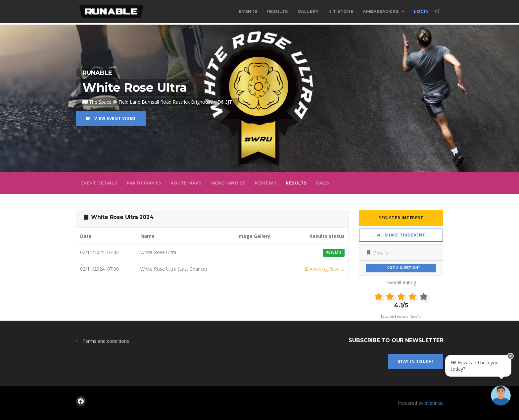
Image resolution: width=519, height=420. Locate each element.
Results (278, 11)
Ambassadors (381, 11)
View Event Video (111, 118)
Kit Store (341, 11)
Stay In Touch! (416, 362)
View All (416, 316)
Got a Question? (401, 268)
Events (248, 11)
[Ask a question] (499, 400)
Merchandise (228, 183)
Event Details (99, 183)
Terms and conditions (106, 341)
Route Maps (186, 183)
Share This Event (401, 235)
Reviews (265, 183)
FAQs (322, 183)
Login (421, 11)
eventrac (434, 403)
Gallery (308, 11)
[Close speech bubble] (508, 363)
